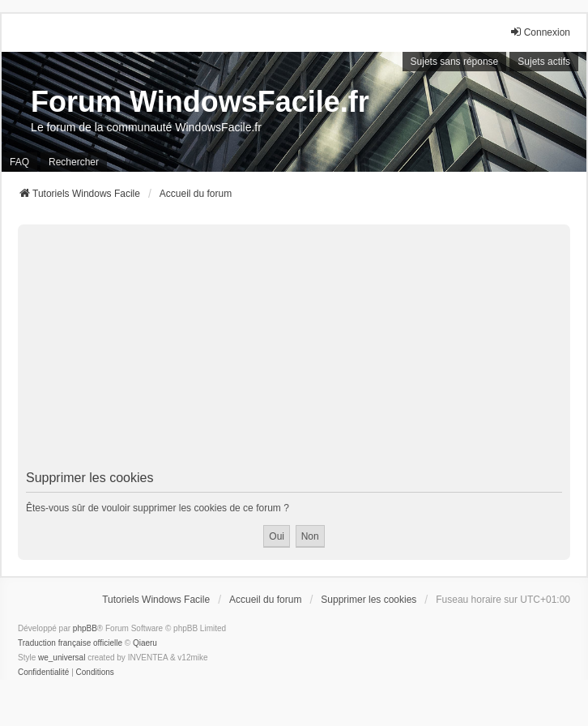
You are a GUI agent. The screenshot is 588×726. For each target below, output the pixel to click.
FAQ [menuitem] (19, 162)
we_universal (62, 658)
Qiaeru (145, 643)
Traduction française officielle (70, 643)
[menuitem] (43, 673)
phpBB (85, 628)
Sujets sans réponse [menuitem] (455, 62)
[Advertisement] (294, 350)
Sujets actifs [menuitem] (544, 62)
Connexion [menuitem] (540, 32)
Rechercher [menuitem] (74, 162)
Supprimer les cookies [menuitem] (369, 600)
